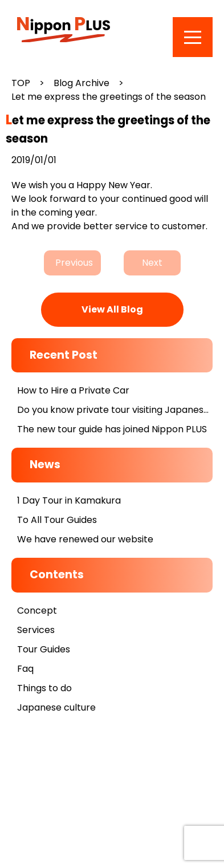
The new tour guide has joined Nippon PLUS (112, 429)
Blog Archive (82, 83)
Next (152, 263)
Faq (25, 669)
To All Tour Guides (57, 520)
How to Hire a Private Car (73, 390)
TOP (21, 83)
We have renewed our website (85, 539)
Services (36, 630)
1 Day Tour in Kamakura (69, 500)
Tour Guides (44, 649)
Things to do (44, 688)
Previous (74, 263)
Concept (37, 611)
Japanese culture (56, 707)
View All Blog (112, 309)
